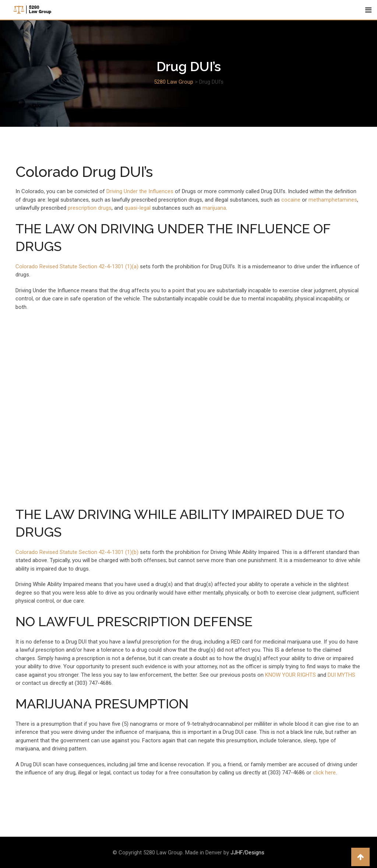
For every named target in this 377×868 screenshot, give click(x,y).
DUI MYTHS (341, 675)
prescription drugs (89, 208)
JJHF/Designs (247, 853)
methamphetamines (333, 200)
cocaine (292, 200)
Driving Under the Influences (140, 191)
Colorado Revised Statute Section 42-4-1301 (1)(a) (77, 266)
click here (324, 773)
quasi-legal (138, 208)
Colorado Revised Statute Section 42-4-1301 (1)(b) (77, 552)
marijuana (214, 208)
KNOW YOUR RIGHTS (290, 675)
